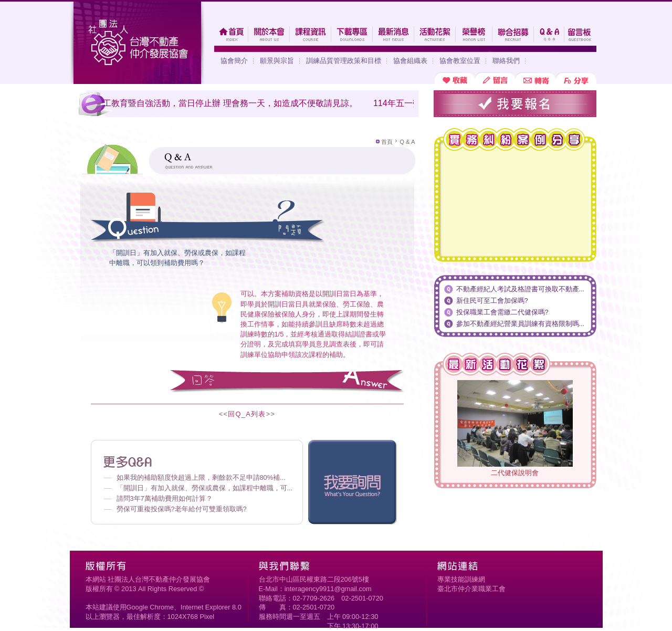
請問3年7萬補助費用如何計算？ (165, 498)
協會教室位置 (460, 61)
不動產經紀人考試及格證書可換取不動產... (521, 289)
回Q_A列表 (247, 414)
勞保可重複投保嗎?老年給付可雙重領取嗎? (182, 509)
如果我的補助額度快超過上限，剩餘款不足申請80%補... (201, 477)
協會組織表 (410, 61)
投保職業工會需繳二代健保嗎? (502, 312)
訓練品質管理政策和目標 (344, 61)
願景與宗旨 (277, 61)
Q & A (407, 142)
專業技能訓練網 (461, 579)
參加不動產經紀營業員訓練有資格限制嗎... (521, 324)
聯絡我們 (506, 61)
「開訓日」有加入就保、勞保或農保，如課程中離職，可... (205, 488)
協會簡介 (234, 61)
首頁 (387, 142)
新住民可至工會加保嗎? (492, 301)
